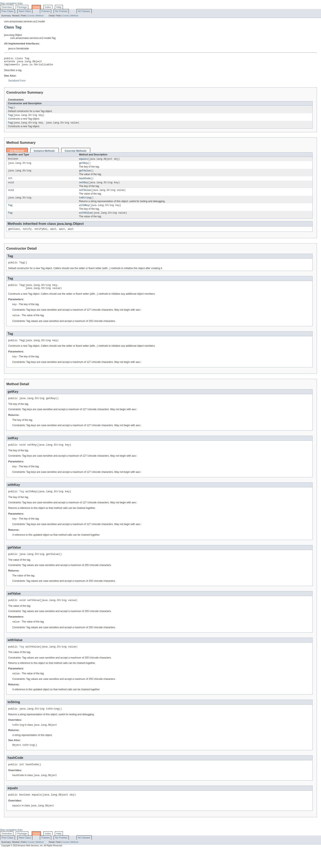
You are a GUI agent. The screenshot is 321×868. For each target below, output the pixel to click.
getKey (83, 167)
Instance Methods (44, 154)
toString (85, 203)
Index (48, 7)
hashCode (85, 183)
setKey (83, 187)
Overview (7, 7)
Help (59, 7)
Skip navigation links (11, 3)
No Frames (61, 11)
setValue (85, 195)
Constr (31, 16)
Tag (10, 110)
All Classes (84, 11)
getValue (85, 175)
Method (40, 16)
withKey (84, 211)
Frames (46, 11)
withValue (86, 219)
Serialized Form (17, 83)
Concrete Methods (76, 154)
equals (83, 162)
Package (22, 7)
